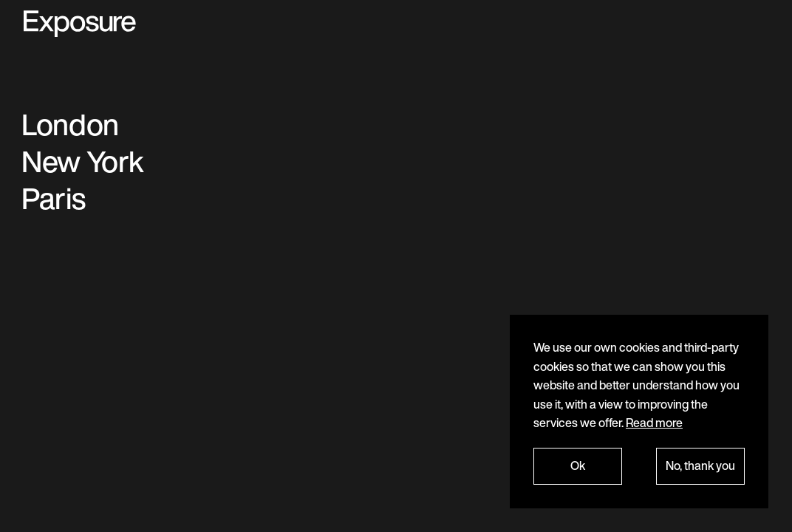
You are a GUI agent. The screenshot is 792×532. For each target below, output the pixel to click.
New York (83, 161)
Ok (578, 465)
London (70, 124)
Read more (654, 423)
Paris (53, 198)
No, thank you (700, 465)
